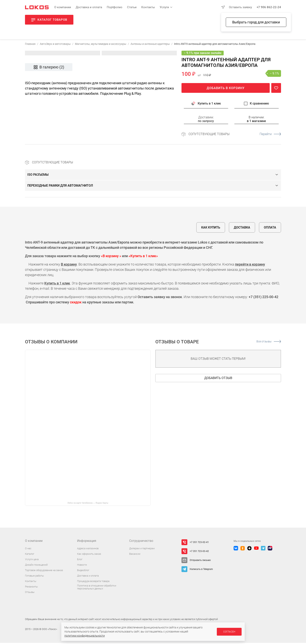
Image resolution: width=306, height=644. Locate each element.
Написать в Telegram (201, 570)
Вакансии (135, 555)
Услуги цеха (32, 560)
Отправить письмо (200, 561)
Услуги (164, 7)
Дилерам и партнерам (142, 550)
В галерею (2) (49, 68)
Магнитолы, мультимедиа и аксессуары (101, 45)
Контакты (148, 7)
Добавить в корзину (226, 89)
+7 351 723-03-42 (199, 552)
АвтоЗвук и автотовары (55, 45)
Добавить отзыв (218, 379)
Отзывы (30, 593)
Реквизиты (31, 588)
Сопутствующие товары (235, 135)
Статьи (132, 7)
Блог (80, 560)
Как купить (211, 229)
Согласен (229, 632)
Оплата (270, 229)
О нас (28, 550)
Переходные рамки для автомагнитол (60, 187)
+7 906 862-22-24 (269, 7)
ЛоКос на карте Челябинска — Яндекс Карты (88, 504)
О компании (63, 7)
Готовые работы (34, 577)
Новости (82, 566)
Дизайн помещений (36, 566)
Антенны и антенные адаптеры (150, 45)
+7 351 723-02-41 (199, 543)
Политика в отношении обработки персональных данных (97, 588)
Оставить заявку (240, 7)
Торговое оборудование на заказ (44, 571)
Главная (30, 45)
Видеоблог (83, 571)
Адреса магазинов (88, 550)
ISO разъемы (38, 176)
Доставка (242, 229)
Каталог (30, 555)
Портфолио (115, 7)
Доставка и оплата (89, 7)
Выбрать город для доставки (256, 22)
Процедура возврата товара (93, 582)
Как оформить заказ (89, 555)
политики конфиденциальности (85, 636)
